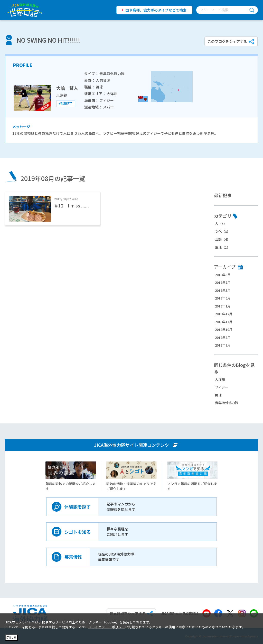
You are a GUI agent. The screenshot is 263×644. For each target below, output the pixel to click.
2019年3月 (223, 298)
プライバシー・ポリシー (107, 627)
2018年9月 (223, 337)
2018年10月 (224, 329)
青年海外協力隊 (227, 403)
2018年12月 (224, 314)
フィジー (222, 387)
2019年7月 (223, 282)
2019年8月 (223, 275)
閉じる (11, 637)
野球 (218, 395)
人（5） (221, 224)
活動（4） (223, 239)
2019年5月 (223, 290)
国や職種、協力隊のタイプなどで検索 (156, 10)
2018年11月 (224, 322)
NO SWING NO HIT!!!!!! (48, 40)
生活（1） (223, 247)
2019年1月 (223, 306)
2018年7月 (223, 345)
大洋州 (220, 379)
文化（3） (223, 232)
